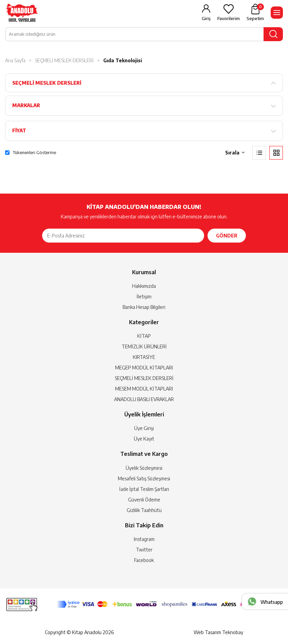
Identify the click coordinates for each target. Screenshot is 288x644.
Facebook (144, 560)
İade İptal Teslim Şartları (144, 489)
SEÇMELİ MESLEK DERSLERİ (64, 60)
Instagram (144, 539)
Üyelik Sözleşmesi (144, 468)
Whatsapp (272, 602)
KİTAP (144, 336)
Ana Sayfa (15, 60)
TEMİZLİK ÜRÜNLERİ (144, 346)
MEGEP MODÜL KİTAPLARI (144, 368)
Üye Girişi (144, 428)
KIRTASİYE (144, 357)
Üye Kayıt (144, 439)
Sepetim (255, 12)
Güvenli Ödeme (144, 500)
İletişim (144, 296)
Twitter (144, 550)
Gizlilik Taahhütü (144, 510)
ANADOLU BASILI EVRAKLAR (144, 399)
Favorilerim (229, 18)
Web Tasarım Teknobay (218, 632)
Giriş (206, 18)
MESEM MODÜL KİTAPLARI (144, 389)
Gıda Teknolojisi (123, 60)
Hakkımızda (144, 286)
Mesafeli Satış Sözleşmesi (144, 478)
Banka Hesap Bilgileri (144, 307)
